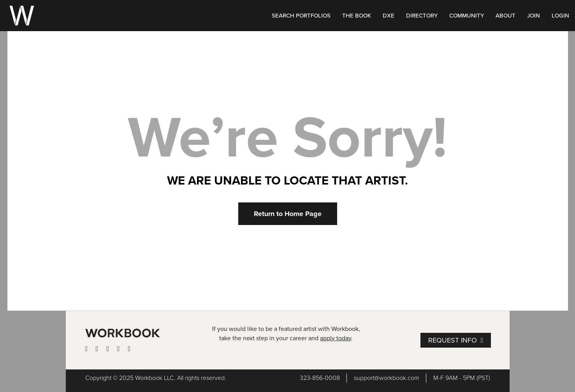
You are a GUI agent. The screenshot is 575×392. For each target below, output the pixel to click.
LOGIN (560, 16)
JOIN (534, 16)
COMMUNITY (467, 16)
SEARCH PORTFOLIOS (301, 16)
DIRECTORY (422, 16)
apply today (336, 338)
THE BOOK (357, 16)
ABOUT (506, 16)
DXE (389, 16)
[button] (288, 214)
